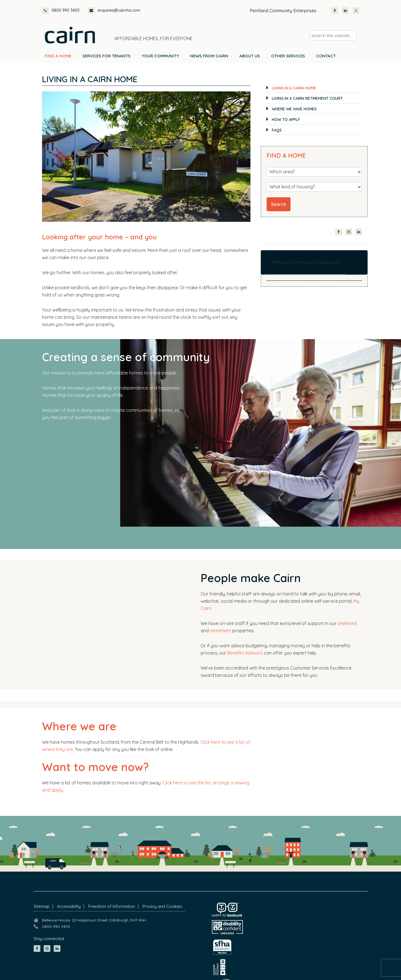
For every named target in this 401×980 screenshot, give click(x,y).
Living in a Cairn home (294, 88)
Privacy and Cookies (162, 906)
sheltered (347, 623)
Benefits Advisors (245, 653)
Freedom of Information (112, 906)
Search (279, 204)
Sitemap (42, 906)
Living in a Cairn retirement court (307, 98)
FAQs (277, 130)
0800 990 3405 (61, 11)
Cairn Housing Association (70, 35)
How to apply (286, 120)
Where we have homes (294, 109)
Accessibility (69, 906)
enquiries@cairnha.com (114, 11)
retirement (221, 631)
